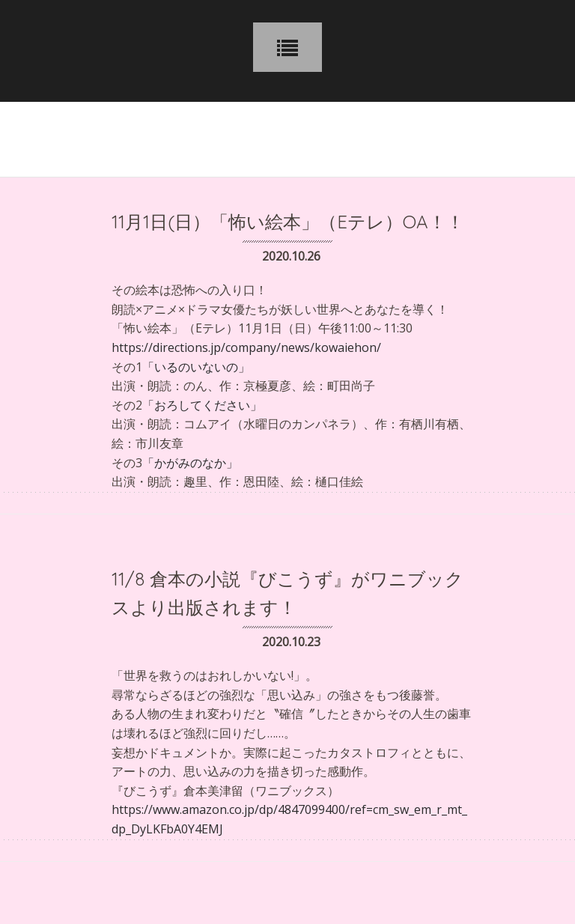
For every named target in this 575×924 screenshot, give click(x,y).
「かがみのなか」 (190, 463)
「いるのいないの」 (196, 367)
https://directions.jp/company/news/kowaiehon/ (246, 347)
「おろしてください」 (202, 405)
